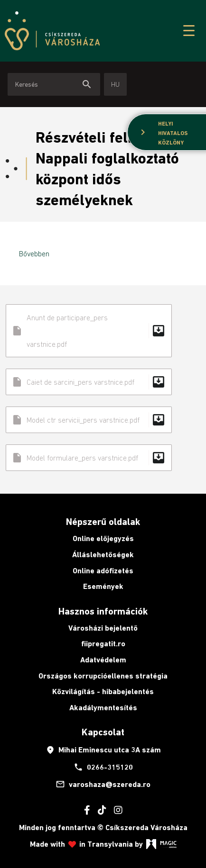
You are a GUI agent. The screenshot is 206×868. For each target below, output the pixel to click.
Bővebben (34, 253)
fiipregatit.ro (103, 644)
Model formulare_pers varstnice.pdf (89, 458)
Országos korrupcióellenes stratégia (103, 676)
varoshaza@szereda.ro (103, 784)
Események (103, 586)
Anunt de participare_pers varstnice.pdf (89, 331)
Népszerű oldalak (103, 522)
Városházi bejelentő (103, 628)
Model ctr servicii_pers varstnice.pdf (89, 420)
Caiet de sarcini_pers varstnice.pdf (89, 382)
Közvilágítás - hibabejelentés (103, 692)
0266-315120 (103, 767)
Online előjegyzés (103, 538)
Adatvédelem (103, 660)
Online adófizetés (103, 571)
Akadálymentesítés (103, 708)
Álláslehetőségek (103, 555)
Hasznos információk (103, 611)
